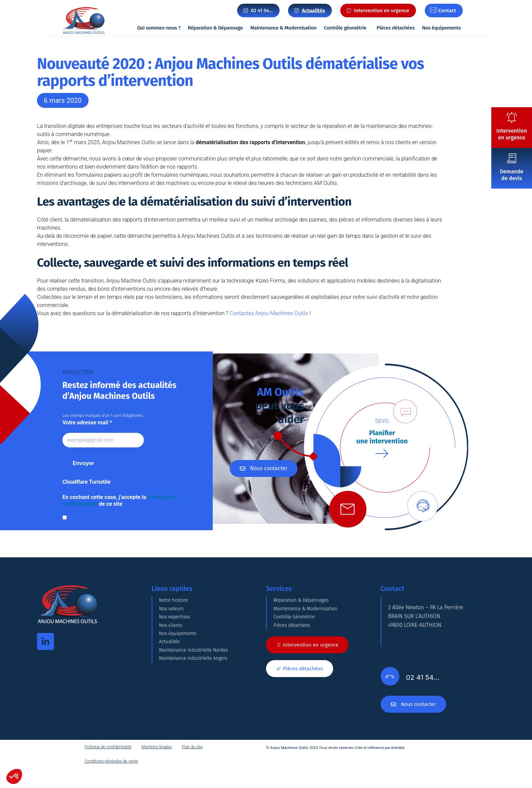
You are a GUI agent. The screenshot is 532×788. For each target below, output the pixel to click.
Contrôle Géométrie (297, 639)
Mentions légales (157, 767)
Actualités (171, 690)
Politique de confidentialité (108, 767)
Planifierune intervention (382, 437)
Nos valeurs (173, 622)
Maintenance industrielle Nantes (198, 707)
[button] (14, 776)
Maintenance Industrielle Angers (198, 724)
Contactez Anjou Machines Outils (270, 313)
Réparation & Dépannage (215, 28)
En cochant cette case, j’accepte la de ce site (119, 501)
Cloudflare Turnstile (87, 482)
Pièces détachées (396, 28)
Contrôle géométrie (345, 28)
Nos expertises (177, 639)
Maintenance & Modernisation (283, 28)
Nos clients (173, 656)
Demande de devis (511, 175)
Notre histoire (176, 605)
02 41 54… (262, 11)
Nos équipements (441, 28)
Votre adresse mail (87, 422)
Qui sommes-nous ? (159, 28)
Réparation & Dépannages (305, 605)
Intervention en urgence (512, 134)
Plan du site (192, 767)
